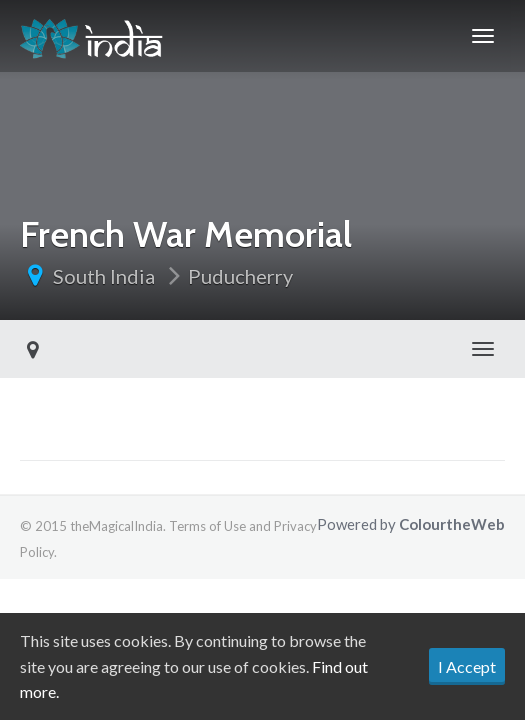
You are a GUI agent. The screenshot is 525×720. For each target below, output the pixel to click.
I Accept (467, 666)
